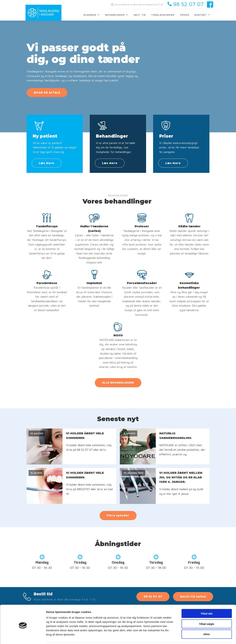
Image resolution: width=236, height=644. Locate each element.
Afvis (207, 622)
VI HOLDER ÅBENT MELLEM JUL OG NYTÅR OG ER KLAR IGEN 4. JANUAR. (181, 477)
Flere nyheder (118, 515)
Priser (185, 15)
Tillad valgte (207, 611)
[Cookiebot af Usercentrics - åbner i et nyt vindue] (23, 637)
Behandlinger (117, 15)
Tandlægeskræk (163, 15)
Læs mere (47, 163)
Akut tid (140, 15)
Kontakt (202, 15)
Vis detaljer (183, 637)
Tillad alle (207, 601)
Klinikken (92, 15)
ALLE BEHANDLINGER (118, 383)
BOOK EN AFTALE (47, 93)
